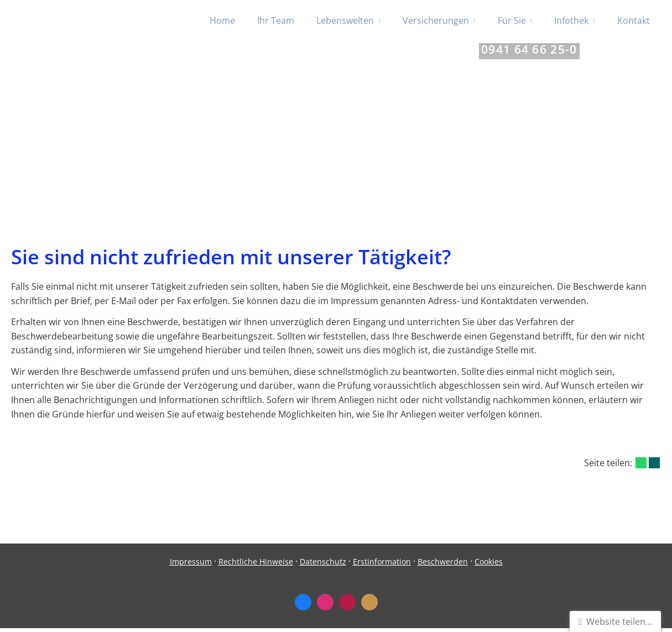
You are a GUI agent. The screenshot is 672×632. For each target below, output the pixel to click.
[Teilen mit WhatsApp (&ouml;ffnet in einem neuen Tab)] (641, 467)
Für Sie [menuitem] (512, 21)
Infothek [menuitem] (571, 21)
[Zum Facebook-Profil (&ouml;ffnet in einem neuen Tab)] (303, 606)
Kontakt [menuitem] (634, 21)
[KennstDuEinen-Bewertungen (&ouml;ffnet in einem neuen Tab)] (369, 606)
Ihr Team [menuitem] (276, 21)
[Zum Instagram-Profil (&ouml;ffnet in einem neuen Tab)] (325, 606)
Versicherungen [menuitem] (436, 21)
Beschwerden (443, 565)
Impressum (191, 565)
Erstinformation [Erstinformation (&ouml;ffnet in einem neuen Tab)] (382, 565)
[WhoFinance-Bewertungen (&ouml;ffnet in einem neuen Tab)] (347, 606)
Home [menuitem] (222, 21)
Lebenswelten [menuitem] (345, 21)
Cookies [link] (489, 565)
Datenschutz (323, 565)
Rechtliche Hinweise (256, 565)
